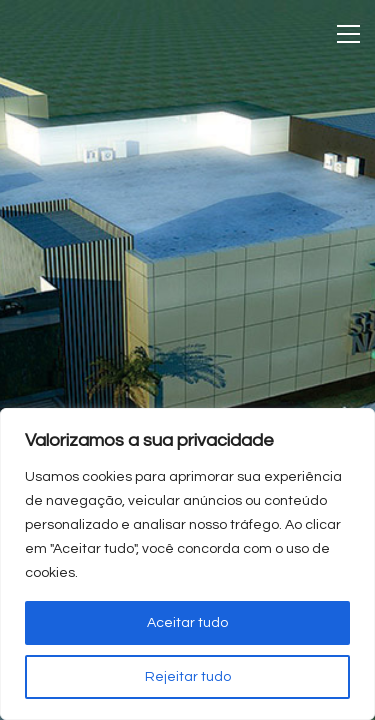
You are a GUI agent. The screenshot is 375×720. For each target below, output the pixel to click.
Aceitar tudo (187, 623)
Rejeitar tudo (188, 677)
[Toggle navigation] (348, 34)
